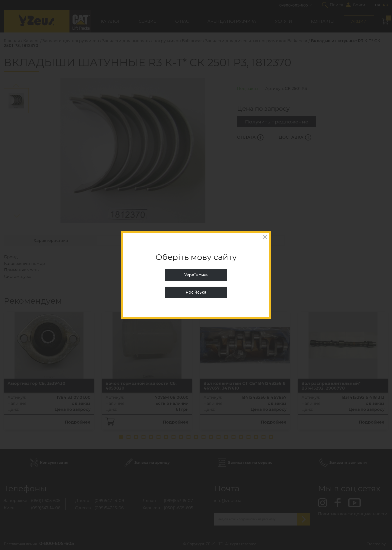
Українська (196, 275)
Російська (196, 292)
